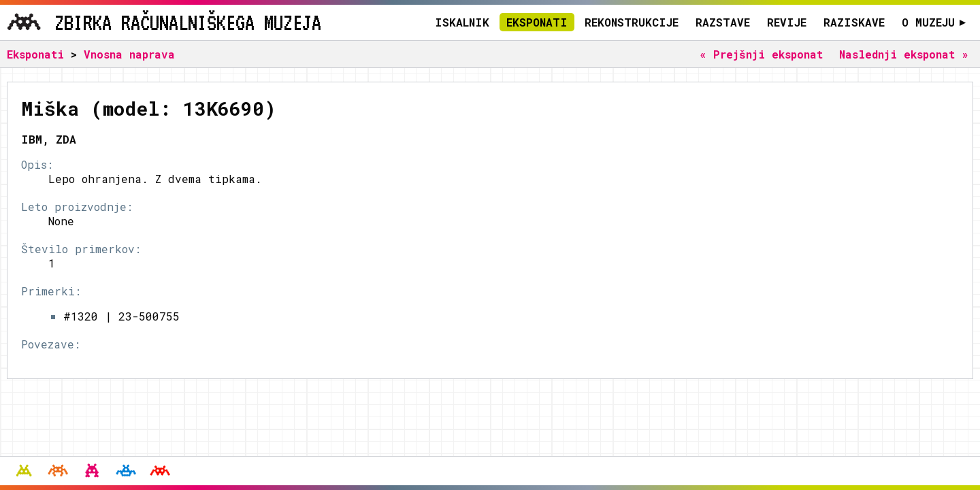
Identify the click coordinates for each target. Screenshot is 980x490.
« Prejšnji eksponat (761, 54)
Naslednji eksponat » (904, 54)
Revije (787, 22)
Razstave (723, 22)
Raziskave (854, 22)
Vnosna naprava (129, 54)
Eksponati (537, 22)
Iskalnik (462, 22)
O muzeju (934, 22)
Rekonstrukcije (632, 22)
